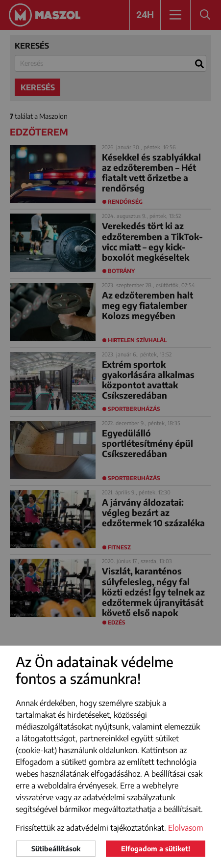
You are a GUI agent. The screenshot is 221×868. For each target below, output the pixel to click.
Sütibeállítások (56, 849)
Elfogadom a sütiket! (156, 849)
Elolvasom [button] (186, 828)
